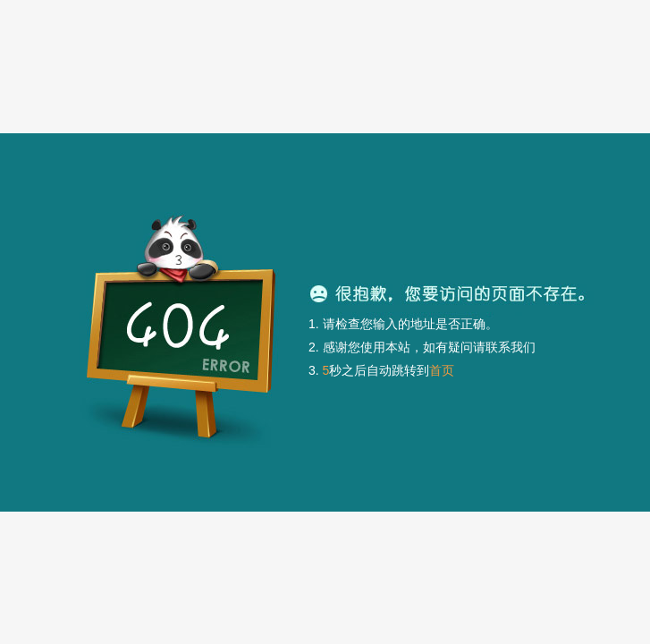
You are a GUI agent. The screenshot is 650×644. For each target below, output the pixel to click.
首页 (442, 370)
